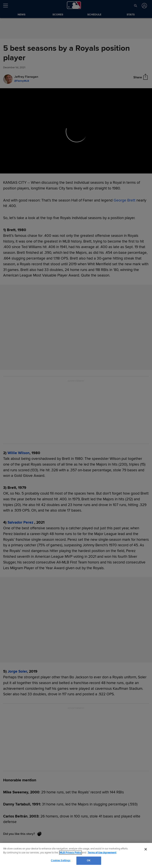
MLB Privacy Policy (70, 853)
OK (89, 861)
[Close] (146, 849)
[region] (76, 855)
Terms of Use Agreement (102, 853)
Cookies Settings (61, 861)
